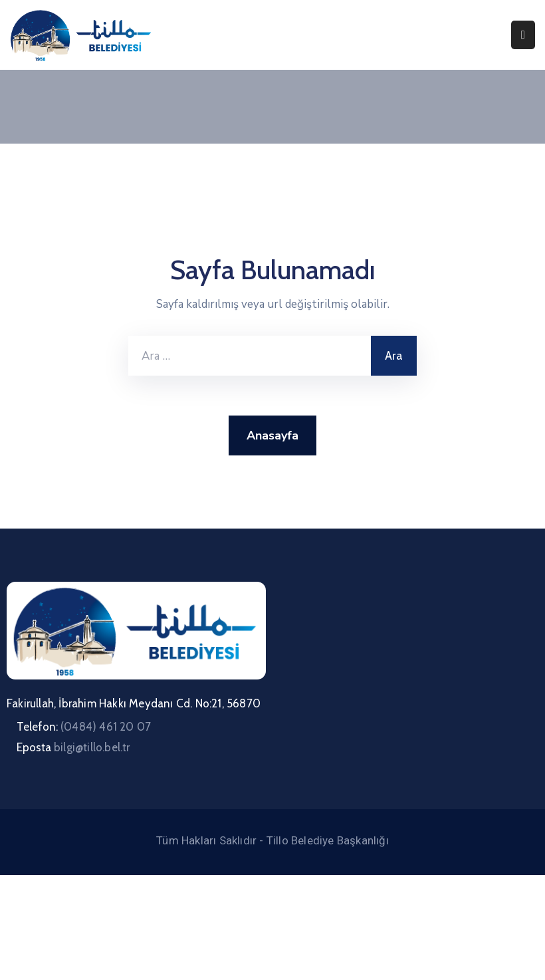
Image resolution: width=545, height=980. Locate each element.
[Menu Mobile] (523, 35)
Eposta (73, 747)
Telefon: (84, 727)
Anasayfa (272, 435)
